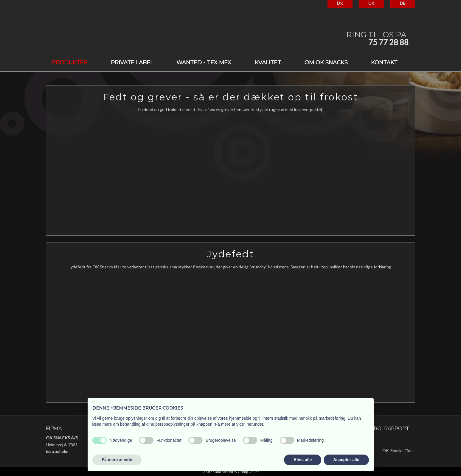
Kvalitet (268, 63)
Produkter (70, 63)
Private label (132, 63)
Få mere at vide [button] (117, 460)
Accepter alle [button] (346, 460)
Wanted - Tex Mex (204, 63)
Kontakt (384, 63)
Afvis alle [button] (303, 460)
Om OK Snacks (326, 63)
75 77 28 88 (388, 42)
